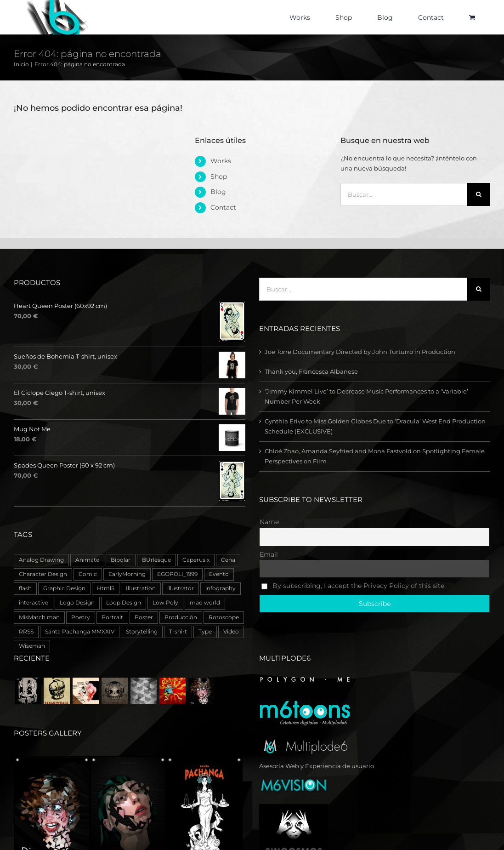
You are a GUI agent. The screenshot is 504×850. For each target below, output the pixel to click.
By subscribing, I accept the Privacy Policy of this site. (354, 586)
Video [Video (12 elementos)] (231, 632)
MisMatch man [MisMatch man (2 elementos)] (39, 617)
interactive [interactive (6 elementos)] (34, 603)
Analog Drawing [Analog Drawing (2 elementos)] (41, 560)
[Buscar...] (404, 194)
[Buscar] (479, 194)
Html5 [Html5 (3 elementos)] (106, 588)
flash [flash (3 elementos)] (25, 588)
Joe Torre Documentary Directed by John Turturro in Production (360, 352)
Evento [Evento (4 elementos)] (219, 574)
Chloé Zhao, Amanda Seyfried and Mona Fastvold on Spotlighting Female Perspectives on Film (375, 456)
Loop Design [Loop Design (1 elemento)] (124, 603)
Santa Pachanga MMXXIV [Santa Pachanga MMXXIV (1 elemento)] (80, 632)
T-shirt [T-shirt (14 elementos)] (178, 632)
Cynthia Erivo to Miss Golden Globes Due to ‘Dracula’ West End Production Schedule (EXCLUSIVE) (375, 426)
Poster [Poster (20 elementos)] (144, 617)
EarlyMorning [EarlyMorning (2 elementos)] (127, 574)
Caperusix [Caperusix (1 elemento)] (196, 560)
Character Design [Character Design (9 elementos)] (43, 574)
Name (269, 522)
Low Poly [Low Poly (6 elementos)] (165, 603)
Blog (218, 192)
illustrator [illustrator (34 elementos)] (181, 588)
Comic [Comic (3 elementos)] (88, 574)
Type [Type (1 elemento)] (205, 632)
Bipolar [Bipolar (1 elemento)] (121, 560)
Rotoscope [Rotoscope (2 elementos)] (224, 617)
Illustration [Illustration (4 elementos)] (141, 588)
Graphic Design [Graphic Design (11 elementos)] (64, 588)
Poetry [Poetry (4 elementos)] (81, 617)
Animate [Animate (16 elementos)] (87, 560)
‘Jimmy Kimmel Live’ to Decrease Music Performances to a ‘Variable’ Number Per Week (366, 396)
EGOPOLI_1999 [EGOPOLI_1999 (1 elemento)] (177, 574)
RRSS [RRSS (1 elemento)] (26, 632)
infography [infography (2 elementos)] (221, 588)
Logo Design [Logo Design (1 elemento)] (77, 603)
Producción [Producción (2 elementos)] (181, 617)
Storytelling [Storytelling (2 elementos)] (142, 632)
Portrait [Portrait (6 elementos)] (112, 617)
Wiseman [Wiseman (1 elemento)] (32, 646)
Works (221, 161)
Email (269, 554)
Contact (223, 207)
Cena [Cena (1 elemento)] (228, 560)
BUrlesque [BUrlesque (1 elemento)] (156, 560)
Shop (219, 177)
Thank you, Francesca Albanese (311, 371)
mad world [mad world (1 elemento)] (205, 603)
